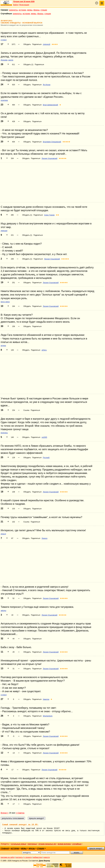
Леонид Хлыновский (49, 158)
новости (47, 857)
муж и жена (5, 302)
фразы (36, 10)
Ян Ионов (47, 85)
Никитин (46, 699)
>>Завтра (20, 813)
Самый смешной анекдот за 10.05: (20, 825)
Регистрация (24, 5)
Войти (16, 5)
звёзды (3, 611)
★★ (57, 215)
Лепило (44, 538)
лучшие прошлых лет (47, 844)
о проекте (28, 857)
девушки (4, 231)
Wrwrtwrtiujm (48, 716)
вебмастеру (38, 857)
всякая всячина (64, 844)
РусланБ (46, 458)
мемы (30, 10)
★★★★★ (66, 142)
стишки (44, 10)
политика (4, 100)
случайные (77, 844)
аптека (3, 346)
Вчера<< (5, 813)
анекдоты (13, 10)
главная (5, 849)
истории (22, 10)
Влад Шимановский (50, 105)
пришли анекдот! (96, 848)
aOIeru (44, 350)
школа (11, 60)
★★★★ (55, 44)
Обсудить (27, 44)
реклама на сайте (8, 857)
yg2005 (44, 437)
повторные (32, 844)
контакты (19, 857)
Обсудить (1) (28, 65)
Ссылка (26, 410)
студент (4, 40)
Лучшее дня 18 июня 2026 (24, 2)
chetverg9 (47, 44)
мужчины (4, 433)
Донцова (4, 60)
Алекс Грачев (49, 215)
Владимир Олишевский (52, 142)
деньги (3, 534)
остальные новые (19, 844)
